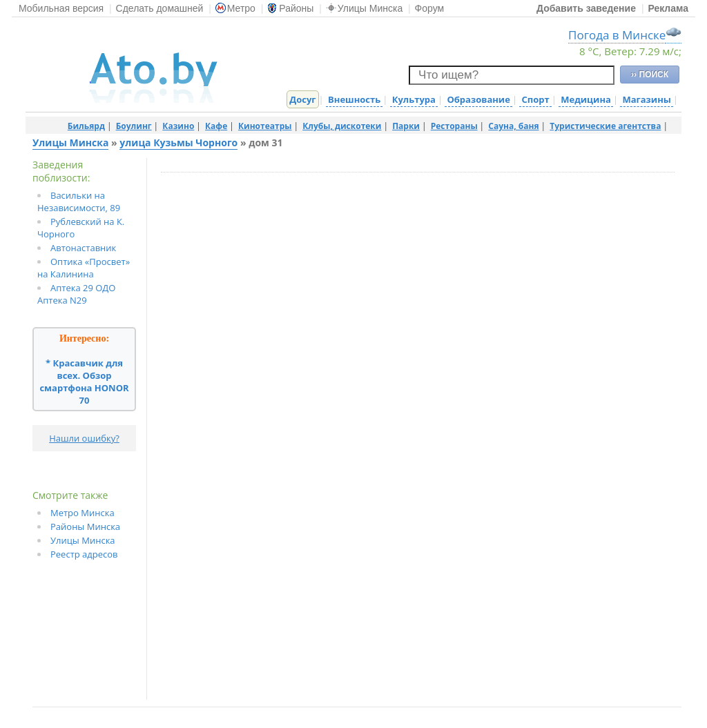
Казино (178, 126)
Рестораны (454, 126)
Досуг (302, 99)
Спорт (535, 99)
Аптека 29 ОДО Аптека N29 (76, 294)
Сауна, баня (513, 126)
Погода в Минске (617, 35)
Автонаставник (83, 248)
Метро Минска (83, 513)
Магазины (646, 99)
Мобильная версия (61, 8)
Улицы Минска (364, 8)
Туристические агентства (605, 126)
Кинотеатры (265, 126)
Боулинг (134, 126)
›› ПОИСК (650, 75)
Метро (235, 8)
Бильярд (86, 126)
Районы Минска (85, 527)
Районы (290, 8)
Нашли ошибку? (84, 438)
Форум (430, 8)
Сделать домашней (160, 8)
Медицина (586, 99)
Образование (478, 99)
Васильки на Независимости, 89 (79, 201)
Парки (406, 126)
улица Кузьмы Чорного (178, 142)
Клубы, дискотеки (342, 126)
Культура (414, 99)
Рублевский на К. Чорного (81, 228)
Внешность (354, 99)
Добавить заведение (586, 8)
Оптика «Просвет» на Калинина (84, 268)
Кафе (216, 126)
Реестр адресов (84, 554)
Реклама (668, 8)
